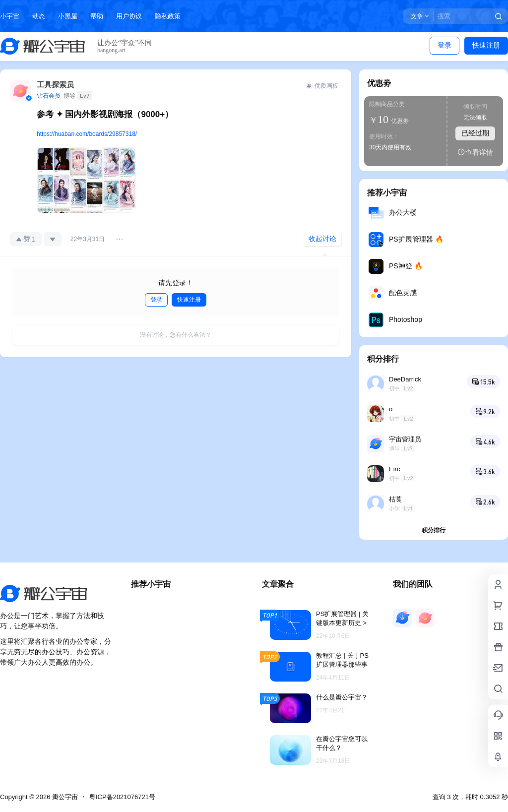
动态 (39, 16)
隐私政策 (168, 16)
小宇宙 (10, 16)
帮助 (97, 16)
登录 (444, 45)
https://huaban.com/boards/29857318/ (87, 134)
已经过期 (475, 133)
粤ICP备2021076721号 (122, 797)
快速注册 (486, 45)
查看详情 (475, 152)
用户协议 (129, 16)
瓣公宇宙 (64, 797)
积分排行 (434, 530)
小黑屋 (68, 16)
